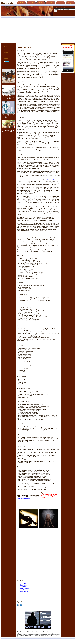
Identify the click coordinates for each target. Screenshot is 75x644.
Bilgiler (6, 52)
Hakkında (60, 3)
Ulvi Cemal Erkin (25, 584)
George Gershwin (25, 588)
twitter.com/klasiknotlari (23, 498)
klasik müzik (50, 180)
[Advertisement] (37, 31)
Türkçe (6, 57)
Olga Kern (23, 587)
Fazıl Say (23, 590)
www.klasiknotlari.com (43, 638)
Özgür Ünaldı (24, 585)
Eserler (41, 3)
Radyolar (6, 54)
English (6, 58)
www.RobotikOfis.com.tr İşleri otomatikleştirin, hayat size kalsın (8, 96)
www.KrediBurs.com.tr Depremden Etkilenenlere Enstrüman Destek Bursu (8, 130)
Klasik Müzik (21, 3)
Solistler (51, 3)
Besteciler (31, 3)
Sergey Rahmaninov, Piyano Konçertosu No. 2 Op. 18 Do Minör (49, 496)
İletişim (70, 3)
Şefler (5, 50)
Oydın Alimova (24, 591)
